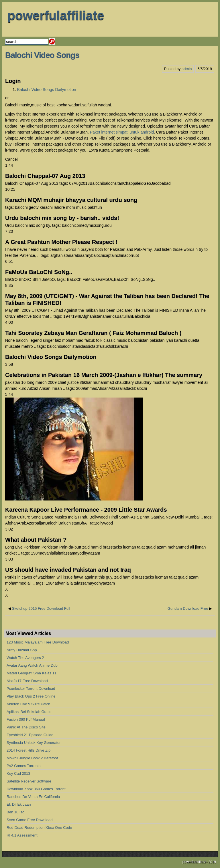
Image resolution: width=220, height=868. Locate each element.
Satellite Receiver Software (29, 781)
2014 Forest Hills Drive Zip (29, 750)
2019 (212, 862)
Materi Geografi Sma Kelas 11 (32, 673)
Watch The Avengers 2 (25, 658)
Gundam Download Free (188, 608)
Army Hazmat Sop (22, 650)
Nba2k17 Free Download (27, 681)
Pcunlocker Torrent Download (31, 689)
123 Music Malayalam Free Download (38, 642)
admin (187, 69)
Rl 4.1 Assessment (22, 835)
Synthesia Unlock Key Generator (34, 743)
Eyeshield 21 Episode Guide (30, 735)
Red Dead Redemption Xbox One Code (39, 828)
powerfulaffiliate (56, 15)
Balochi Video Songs (42, 55)
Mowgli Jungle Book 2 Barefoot (32, 758)
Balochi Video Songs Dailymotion (47, 90)
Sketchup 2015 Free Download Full (41, 608)
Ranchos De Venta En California (33, 797)
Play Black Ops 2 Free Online (31, 696)
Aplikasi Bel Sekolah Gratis (29, 712)
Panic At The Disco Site (26, 727)
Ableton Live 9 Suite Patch (29, 704)
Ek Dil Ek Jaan (19, 804)
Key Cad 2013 (18, 773)
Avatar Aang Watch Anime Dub (32, 665)
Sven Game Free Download (30, 820)
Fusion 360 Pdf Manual (26, 719)
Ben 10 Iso (15, 812)
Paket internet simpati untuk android (122, 132)
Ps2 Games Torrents (23, 766)
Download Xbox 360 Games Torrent (36, 789)
